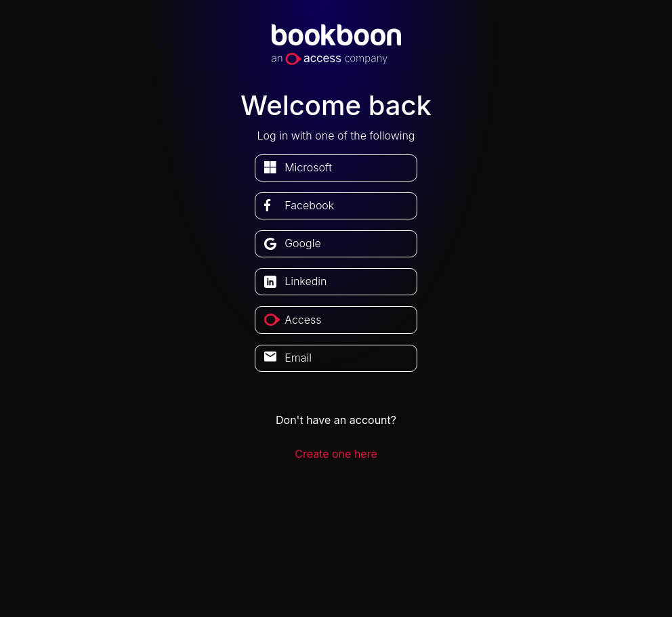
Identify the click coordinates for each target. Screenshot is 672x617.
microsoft (308, 167)
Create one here (336, 454)
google (303, 243)
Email (298, 358)
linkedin (306, 281)
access (303, 320)
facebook (309, 205)
